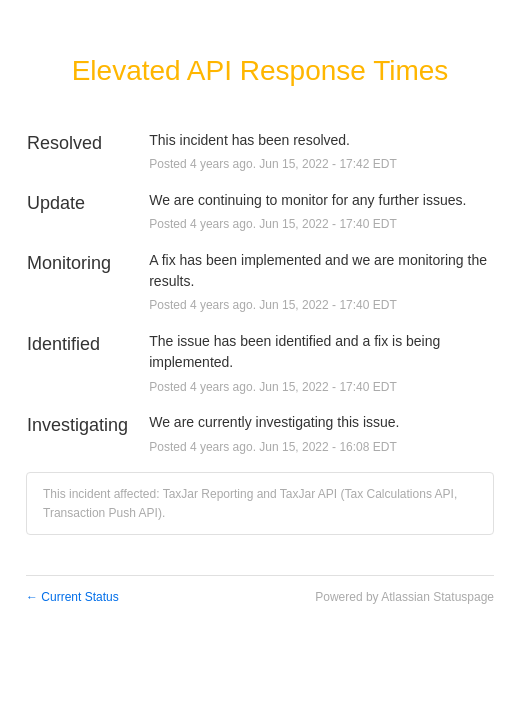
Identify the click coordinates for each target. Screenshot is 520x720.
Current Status (72, 597)
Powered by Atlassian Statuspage (404, 597)
